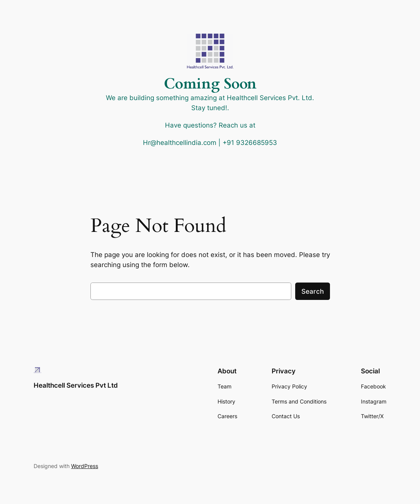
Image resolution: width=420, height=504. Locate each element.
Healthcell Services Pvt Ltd (76, 385)
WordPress (85, 466)
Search (313, 291)
